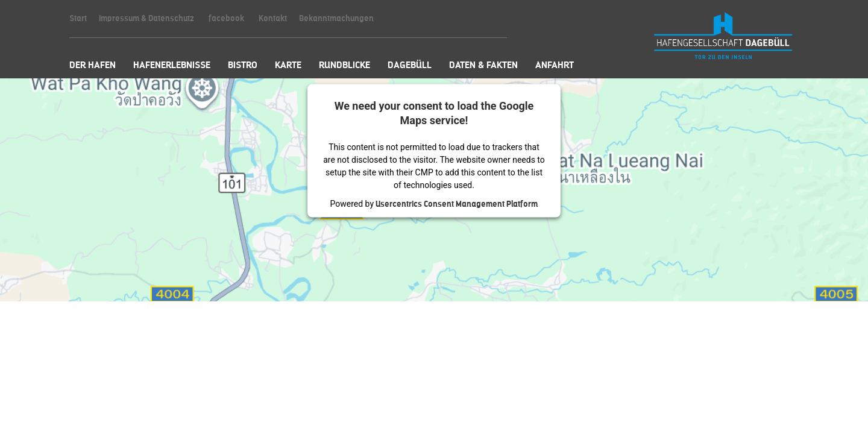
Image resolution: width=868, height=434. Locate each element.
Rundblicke (344, 65)
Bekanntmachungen (336, 18)
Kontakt (273, 18)
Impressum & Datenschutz (146, 18)
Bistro (243, 65)
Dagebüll (410, 65)
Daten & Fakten (483, 65)
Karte (288, 65)
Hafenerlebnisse (172, 65)
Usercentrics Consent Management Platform (457, 203)
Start (78, 18)
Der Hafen (93, 65)
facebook (226, 18)
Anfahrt (555, 65)
